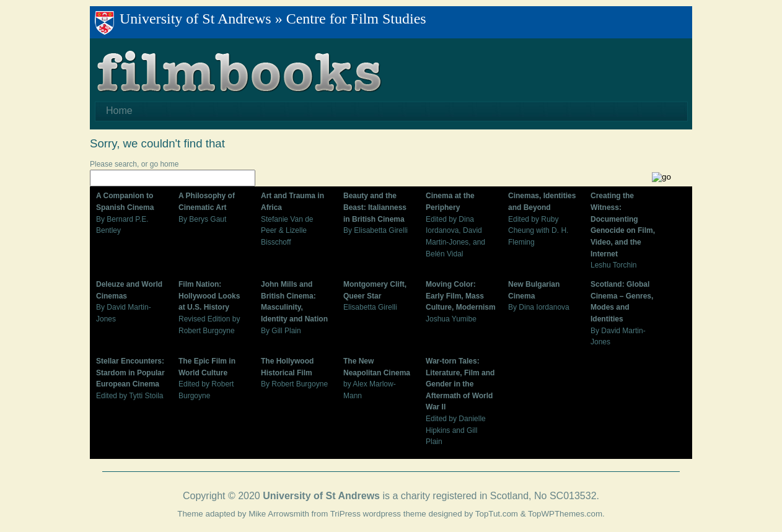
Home (119, 111)
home (169, 164)
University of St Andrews (195, 19)
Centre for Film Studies (356, 19)
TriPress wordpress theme (378, 514)
